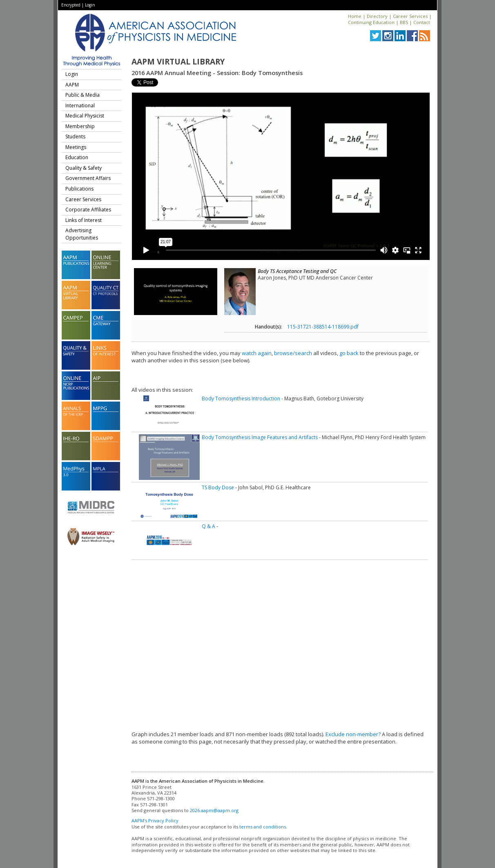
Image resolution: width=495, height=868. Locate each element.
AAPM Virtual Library (178, 62)
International (80, 105)
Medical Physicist (85, 116)
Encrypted (71, 5)
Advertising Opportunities (82, 234)
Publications (79, 189)
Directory (377, 16)
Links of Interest (84, 220)
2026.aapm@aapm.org (214, 810)
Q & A (208, 526)
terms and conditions (263, 827)
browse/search (293, 353)
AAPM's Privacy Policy (155, 820)
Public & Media (82, 95)
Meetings (76, 147)
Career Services (410, 16)
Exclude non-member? (353, 734)
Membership (80, 126)
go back (349, 353)
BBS (404, 22)
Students (75, 137)
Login (90, 5)
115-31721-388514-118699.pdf (323, 327)
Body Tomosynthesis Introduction (241, 398)
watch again (257, 353)
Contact (422, 22)
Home (355, 16)
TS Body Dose (218, 487)
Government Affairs (88, 178)
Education (77, 157)
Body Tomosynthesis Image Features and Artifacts (260, 437)
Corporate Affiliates (88, 210)
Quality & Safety (84, 168)
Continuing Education (371, 22)
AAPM (72, 85)
